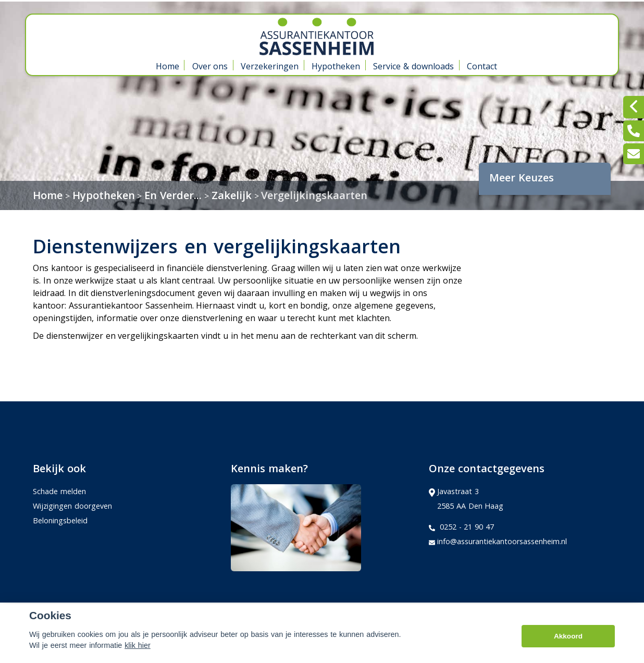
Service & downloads (413, 66)
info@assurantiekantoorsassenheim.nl (498, 542)
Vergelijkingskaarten (314, 195)
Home (168, 66)
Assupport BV (103, 614)
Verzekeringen (270, 66)
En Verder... (173, 195)
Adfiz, (473, 613)
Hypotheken (336, 66)
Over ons (210, 66)
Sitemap (176, 614)
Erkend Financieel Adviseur (559, 613)
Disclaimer (224, 614)
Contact (482, 66)
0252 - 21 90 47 (461, 527)
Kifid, (496, 613)
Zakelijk (232, 195)
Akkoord (568, 650)
